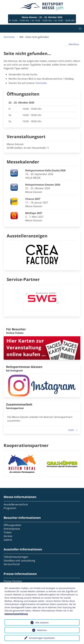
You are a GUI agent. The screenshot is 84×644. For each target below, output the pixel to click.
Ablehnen (42, 630)
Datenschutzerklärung (16, 614)
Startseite (9, 37)
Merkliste (72, 44)
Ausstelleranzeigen (27, 236)
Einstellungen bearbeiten (42, 638)
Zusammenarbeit (19, 404)
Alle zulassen (42, 623)
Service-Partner (23, 279)
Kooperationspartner (26, 445)
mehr (73, 430)
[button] (80, 29)
